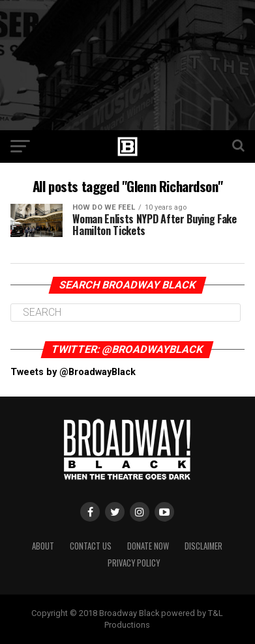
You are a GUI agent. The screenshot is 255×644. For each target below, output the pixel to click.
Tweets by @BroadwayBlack (73, 372)
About (43, 546)
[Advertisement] (127, 65)
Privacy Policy (134, 563)
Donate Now (148, 546)
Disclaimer (203, 546)
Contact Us (91, 546)
